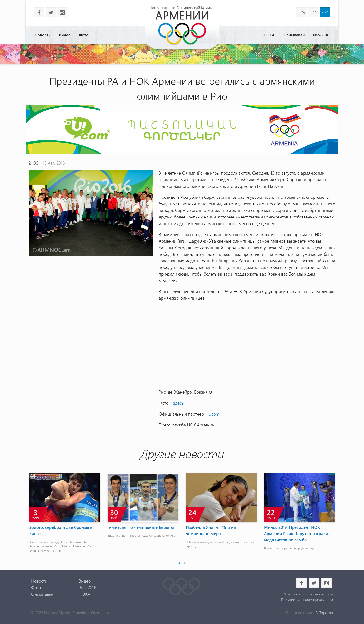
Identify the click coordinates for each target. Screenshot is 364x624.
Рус (325, 12)
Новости (43, 35)
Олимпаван (294, 35)
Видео (65, 35)
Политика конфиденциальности (307, 600)
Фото (84, 35)
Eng (314, 12)
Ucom (214, 414)
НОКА (269, 35)
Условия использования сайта (308, 594)
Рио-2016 (321, 35)
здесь (178, 403)
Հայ (302, 12)
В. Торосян (324, 613)
